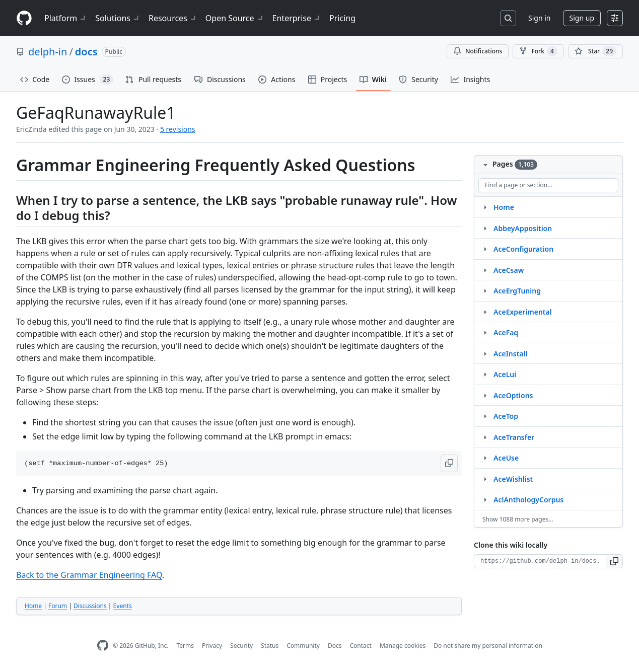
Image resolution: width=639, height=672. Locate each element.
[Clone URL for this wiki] (540, 561)
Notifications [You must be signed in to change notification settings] (478, 51)
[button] (449, 463)
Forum (58, 606)
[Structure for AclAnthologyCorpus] (485, 499)
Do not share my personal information (488, 646)
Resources (173, 18)
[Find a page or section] (548, 185)
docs (86, 52)
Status (270, 646)
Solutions (118, 18)
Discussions (90, 606)
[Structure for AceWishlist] (485, 479)
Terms (185, 646)
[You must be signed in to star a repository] (595, 51)
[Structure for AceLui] (485, 374)
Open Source (235, 18)
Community (303, 646)
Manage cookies (403, 646)
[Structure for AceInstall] (485, 353)
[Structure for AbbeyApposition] (485, 228)
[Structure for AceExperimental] (485, 312)
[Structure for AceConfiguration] (485, 249)
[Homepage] (24, 18)
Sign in (539, 18)
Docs (335, 646)
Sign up (582, 18)
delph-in (48, 52)
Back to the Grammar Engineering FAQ (89, 575)
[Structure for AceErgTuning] (485, 290)
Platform (66, 18)
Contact (360, 646)
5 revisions (178, 129)
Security (241, 646)
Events (123, 606)
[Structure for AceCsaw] (485, 270)
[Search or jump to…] (508, 18)
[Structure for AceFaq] (485, 332)
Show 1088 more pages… (518, 519)
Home (33, 606)
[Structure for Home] (485, 207)
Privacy (212, 646)
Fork (538, 51)
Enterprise (297, 18)
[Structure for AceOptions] (485, 395)
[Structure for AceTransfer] (485, 437)
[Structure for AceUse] (485, 458)
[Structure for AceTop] (485, 416)
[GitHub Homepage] (103, 646)
